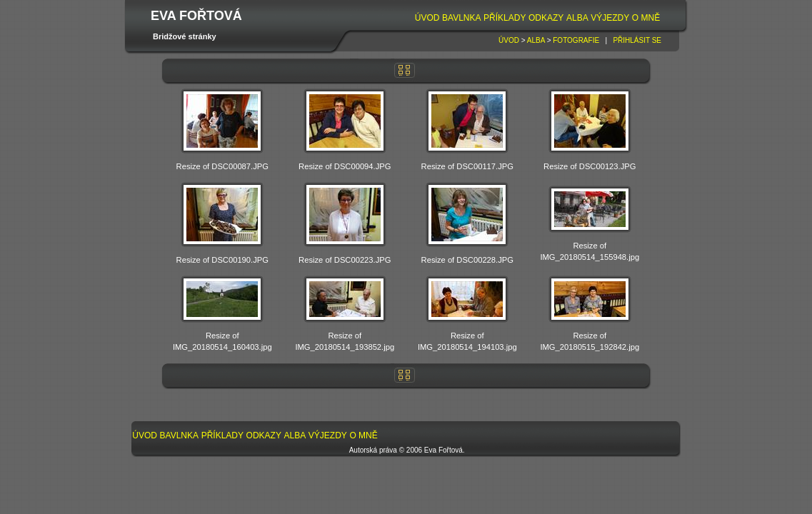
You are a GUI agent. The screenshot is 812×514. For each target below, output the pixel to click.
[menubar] (537, 18)
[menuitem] (427, 18)
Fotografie (576, 40)
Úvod (427, 18)
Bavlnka (461, 18)
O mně (646, 18)
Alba (577, 18)
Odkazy (546, 18)
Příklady (505, 18)
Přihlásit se (637, 40)
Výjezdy (610, 18)
